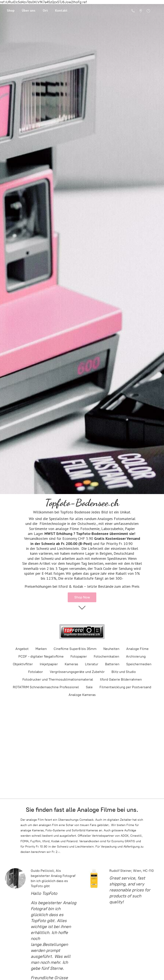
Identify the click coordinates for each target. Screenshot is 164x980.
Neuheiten (111, 649)
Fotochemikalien (106, 656)
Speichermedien (139, 664)
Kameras (71, 664)
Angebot (22, 649)
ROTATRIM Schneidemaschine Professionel (46, 687)
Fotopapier (79, 656)
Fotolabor (36, 672)
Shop (11, 10)
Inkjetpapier (49, 664)
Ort (45, 10)
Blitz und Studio (124, 672)
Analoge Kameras (82, 695)
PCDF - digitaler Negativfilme (41, 656)
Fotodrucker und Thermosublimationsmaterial (58, 679)
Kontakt (61, 10)
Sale (89, 687)
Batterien (112, 664)
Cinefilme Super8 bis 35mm (75, 649)
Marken (41, 649)
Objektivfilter (23, 664)
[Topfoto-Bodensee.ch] (82, 632)
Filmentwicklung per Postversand (125, 687)
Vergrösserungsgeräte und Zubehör (77, 672)
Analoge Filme (137, 649)
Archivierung (136, 656)
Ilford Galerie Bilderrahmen (121, 679)
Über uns (29, 10)
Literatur (92, 664)
